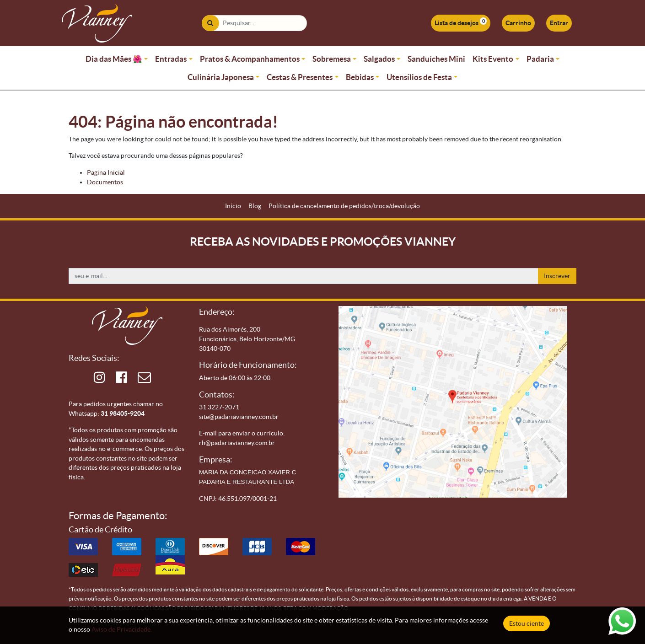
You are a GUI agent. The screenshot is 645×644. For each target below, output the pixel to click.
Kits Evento (493, 59)
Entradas (171, 59)
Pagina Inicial (106, 172)
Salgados (379, 59)
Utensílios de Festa (419, 77)
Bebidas (360, 77)
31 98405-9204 (123, 413)
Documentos (105, 182)
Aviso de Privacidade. (122, 629)
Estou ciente (527, 623)
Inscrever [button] (557, 276)
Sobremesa (332, 59)
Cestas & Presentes (300, 77)
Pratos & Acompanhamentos (250, 59)
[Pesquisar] (210, 23)
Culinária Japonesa (221, 77)
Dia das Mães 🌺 (114, 59)
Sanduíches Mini (436, 59)
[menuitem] (233, 206)
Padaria (540, 59)
